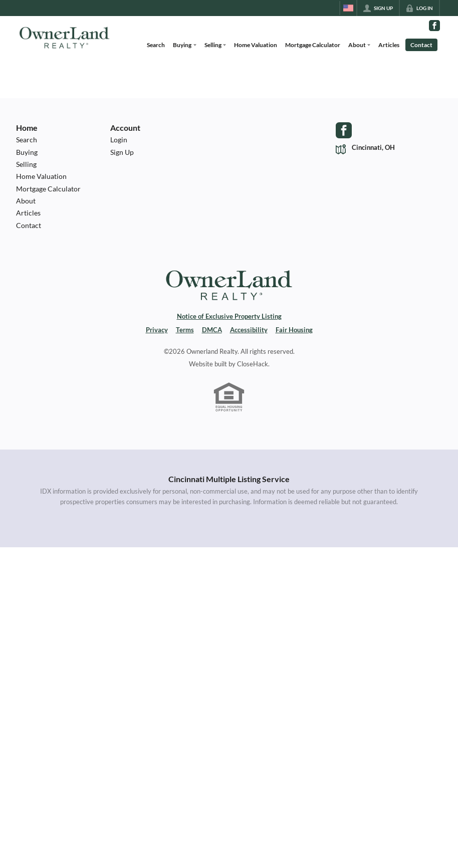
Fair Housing (294, 330)
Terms (185, 330)
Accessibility (249, 330)
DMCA (212, 330)
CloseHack (253, 364)
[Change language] (348, 8)
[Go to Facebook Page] (434, 26)
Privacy (157, 330)
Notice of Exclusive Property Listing (229, 316)
